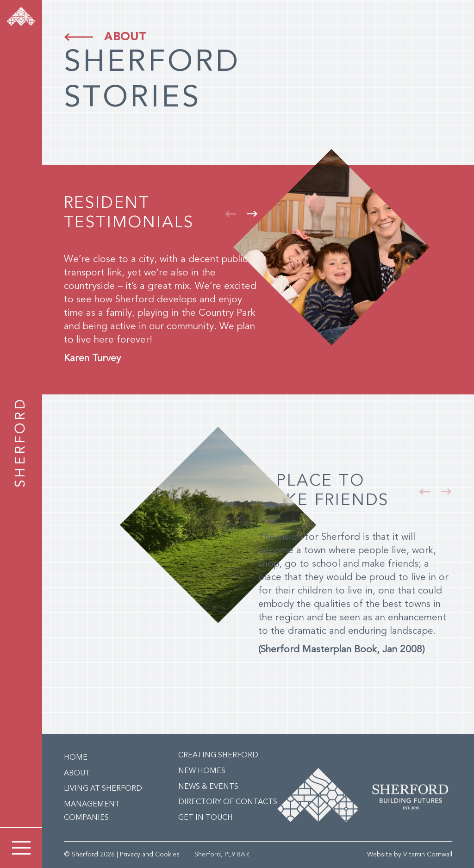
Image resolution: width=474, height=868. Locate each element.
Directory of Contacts (228, 802)
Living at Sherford (103, 789)
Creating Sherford (218, 756)
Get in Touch (206, 818)
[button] (231, 214)
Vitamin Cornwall (428, 855)
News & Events (208, 787)
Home (76, 758)
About (125, 37)
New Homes (202, 771)
